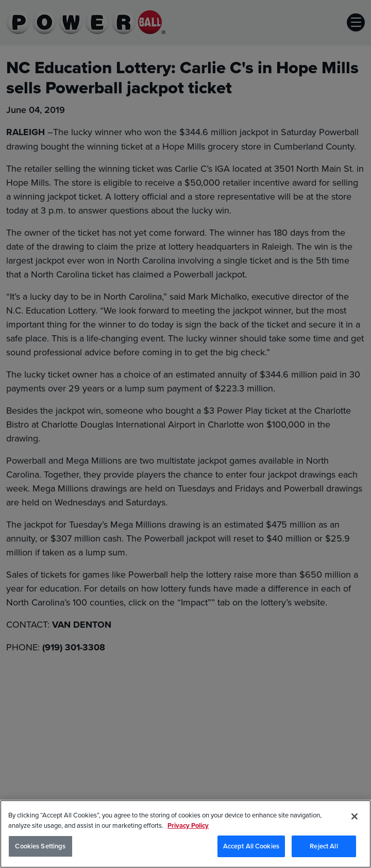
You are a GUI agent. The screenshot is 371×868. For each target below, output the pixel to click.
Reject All (324, 847)
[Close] (355, 817)
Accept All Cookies (251, 847)
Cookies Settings (40, 847)
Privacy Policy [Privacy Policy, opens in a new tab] (188, 825)
